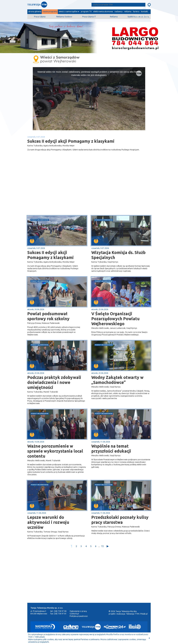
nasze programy (50, 11)
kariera (136, 11)
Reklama (114, 17)
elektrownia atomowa (103, 11)
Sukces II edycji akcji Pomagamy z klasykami (51, 255)
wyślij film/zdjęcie (142, 16)
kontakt (144, 11)
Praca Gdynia (40, 17)
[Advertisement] (58, 190)
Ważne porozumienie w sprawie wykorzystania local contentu (55, 451)
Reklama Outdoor (64, 17)
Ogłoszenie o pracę (78, 611)
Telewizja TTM (132, 614)
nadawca (119, 11)
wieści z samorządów (68, 11)
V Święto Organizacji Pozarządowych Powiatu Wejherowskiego (115, 319)
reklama (128, 11)
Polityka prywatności (79, 616)
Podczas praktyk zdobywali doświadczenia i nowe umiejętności (54, 382)
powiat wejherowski (40, 220)
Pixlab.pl (144, 614)
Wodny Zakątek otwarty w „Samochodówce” (117, 380)
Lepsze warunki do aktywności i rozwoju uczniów (48, 522)
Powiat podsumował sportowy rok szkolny (48, 316)
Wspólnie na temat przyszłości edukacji (112, 449)
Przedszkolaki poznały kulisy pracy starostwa (120, 520)
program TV (86, 11)
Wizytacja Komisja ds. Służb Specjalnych (118, 255)
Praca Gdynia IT (89, 17)
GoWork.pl (74, 614)
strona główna (35, 11)
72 (102, 546)
